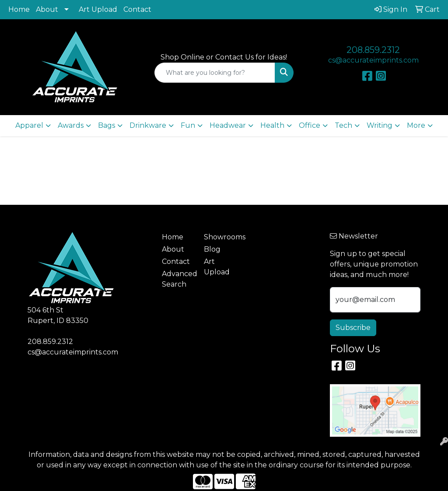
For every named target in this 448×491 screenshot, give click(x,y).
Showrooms (220, 237)
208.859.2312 (373, 50)
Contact (137, 9)
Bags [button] (107, 125)
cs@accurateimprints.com (373, 60)
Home (19, 9)
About (47, 9)
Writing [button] (380, 125)
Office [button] (310, 125)
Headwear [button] (228, 125)
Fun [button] (188, 125)
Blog (212, 249)
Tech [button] (343, 125)
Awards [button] (71, 125)
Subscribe (353, 328)
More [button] (416, 125)
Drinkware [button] (148, 125)
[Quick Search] (215, 73)
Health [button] (272, 125)
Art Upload (98, 9)
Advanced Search (178, 279)
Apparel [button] (29, 125)
